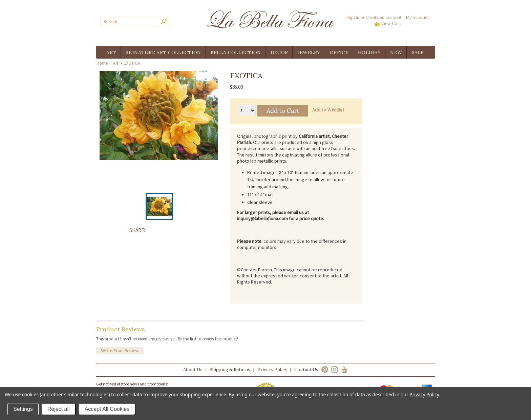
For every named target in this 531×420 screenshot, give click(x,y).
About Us (193, 370)
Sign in (353, 17)
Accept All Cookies (107, 409)
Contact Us (306, 370)
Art (116, 63)
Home (102, 63)
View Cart (391, 24)
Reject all (59, 409)
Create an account (384, 17)
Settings (23, 409)
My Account (417, 17)
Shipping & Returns (230, 370)
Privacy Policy (272, 370)
